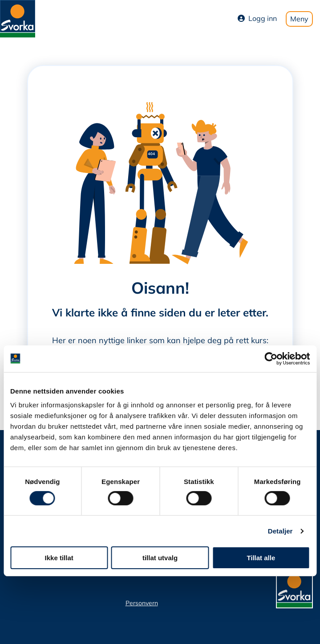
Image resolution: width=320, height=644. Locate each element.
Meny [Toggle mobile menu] (299, 19)
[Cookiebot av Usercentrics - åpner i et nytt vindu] (271, 358)
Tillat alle (261, 558)
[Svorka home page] (18, 18)
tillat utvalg (160, 558)
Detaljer (280, 531)
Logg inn (257, 18)
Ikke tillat (59, 558)
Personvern (142, 603)
